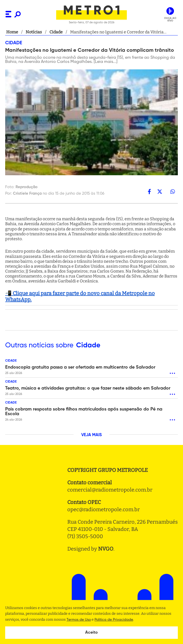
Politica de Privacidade (114, 620)
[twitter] (160, 192)
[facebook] (149, 192)
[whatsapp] (173, 192)
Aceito (91, 633)
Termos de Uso (79, 620)
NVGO (106, 549)
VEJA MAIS (91, 435)
